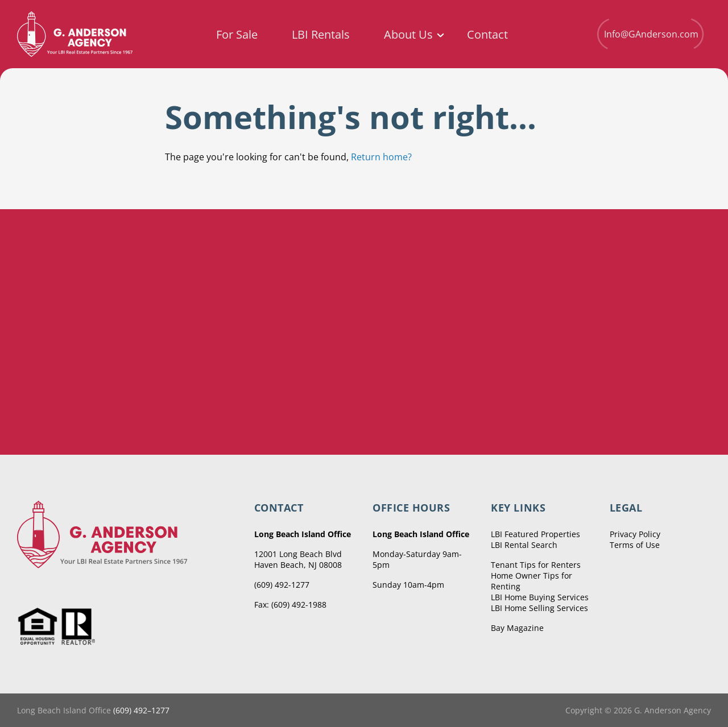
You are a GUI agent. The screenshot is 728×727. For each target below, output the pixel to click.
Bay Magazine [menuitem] (517, 628)
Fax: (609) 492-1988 (290, 605)
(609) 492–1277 (141, 710)
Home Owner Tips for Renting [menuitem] (531, 581)
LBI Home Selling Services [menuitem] (539, 608)
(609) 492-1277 (282, 585)
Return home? (381, 157)
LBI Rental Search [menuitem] (524, 545)
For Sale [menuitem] (237, 35)
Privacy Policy (635, 534)
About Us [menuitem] (408, 35)
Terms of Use (635, 545)
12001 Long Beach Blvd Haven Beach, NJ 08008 (298, 559)
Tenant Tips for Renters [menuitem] (536, 565)
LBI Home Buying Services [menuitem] (540, 597)
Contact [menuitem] (487, 35)
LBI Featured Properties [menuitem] (535, 534)
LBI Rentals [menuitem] (321, 35)
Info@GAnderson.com (650, 34)
